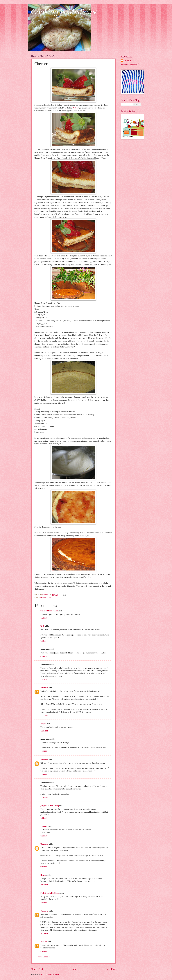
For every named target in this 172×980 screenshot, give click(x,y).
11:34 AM (44, 797)
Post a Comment (44, 957)
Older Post (110, 969)
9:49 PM (44, 867)
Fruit (49, 598)
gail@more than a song (50, 806)
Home (74, 969)
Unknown (44, 688)
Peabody (76, 108)
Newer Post (37, 969)
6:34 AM (44, 818)
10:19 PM (44, 933)
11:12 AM (44, 715)
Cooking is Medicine (64, 12)
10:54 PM (44, 885)
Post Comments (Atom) (50, 975)
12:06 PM (44, 731)
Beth (42, 626)
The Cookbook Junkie (49, 611)
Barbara (44, 942)
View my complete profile (131, 64)
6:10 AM (44, 836)
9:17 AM (44, 679)
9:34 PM (44, 774)
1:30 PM (44, 903)
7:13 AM (44, 641)
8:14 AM (44, 656)
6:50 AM (44, 618)
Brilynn (43, 724)
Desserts (43, 598)
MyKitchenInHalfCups (50, 893)
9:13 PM (44, 751)
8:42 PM (44, 951)
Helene (43, 875)
